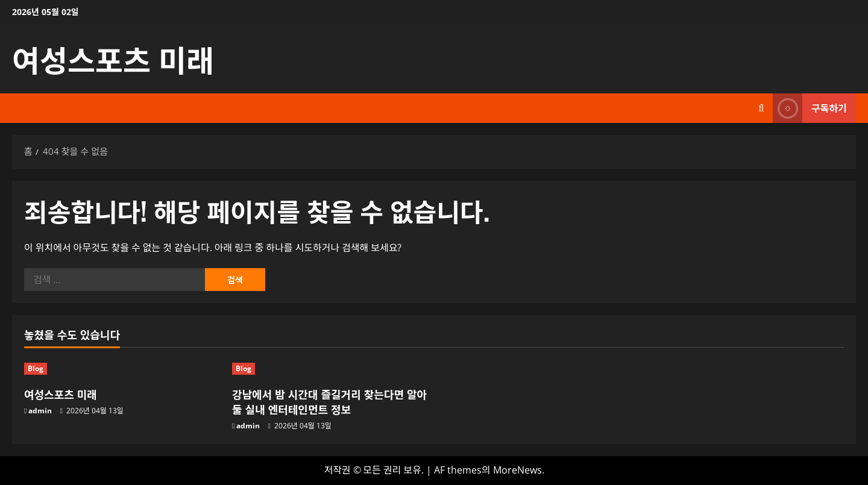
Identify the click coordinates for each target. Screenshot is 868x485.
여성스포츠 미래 (113, 58)
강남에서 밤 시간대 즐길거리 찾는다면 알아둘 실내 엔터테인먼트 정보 (329, 402)
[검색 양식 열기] (761, 108)
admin (40, 411)
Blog (36, 368)
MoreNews (517, 470)
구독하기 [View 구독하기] (810, 108)
